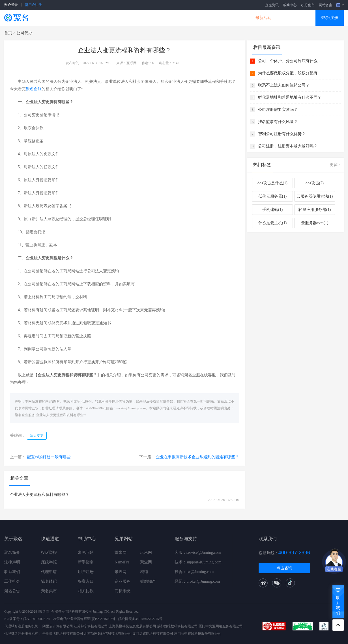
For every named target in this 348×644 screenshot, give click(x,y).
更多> (335, 165)
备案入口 (86, 581)
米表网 (121, 572)
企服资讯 (272, 5)
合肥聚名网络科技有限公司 (63, 634)
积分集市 (308, 5)
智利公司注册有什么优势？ (282, 134)
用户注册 (86, 572)
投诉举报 (49, 553)
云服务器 (99, 18)
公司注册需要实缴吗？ (278, 110)
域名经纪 (49, 581)
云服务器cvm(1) (315, 223)
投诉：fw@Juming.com (194, 572)
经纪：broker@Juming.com (197, 581)
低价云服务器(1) (272, 196)
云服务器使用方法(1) (315, 196)
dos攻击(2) (315, 183)
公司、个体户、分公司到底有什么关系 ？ (291, 61)
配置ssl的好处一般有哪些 (49, 457)
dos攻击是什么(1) (272, 183)
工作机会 (12, 581)
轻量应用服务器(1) (315, 210)
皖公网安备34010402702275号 (140, 619)
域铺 (144, 572)
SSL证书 (67, 18)
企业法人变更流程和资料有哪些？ (61, 415)
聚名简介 (12, 553)
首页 (8, 33)
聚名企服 (34, 89)
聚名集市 (49, 591)
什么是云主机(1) (272, 223)
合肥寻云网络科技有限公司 (72, 611)
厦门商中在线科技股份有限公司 (198, 634)
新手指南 (86, 562)
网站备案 (326, 5)
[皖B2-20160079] (103, 619)
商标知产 (165, 18)
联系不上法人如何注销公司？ (284, 85)
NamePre (122, 562)
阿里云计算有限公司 (58, 626)
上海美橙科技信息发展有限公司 (132, 626)
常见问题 (86, 553)
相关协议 (86, 591)
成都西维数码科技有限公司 (177, 626)
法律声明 (12, 562)
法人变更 (37, 436)
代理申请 (49, 572)
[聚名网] (44, 611)
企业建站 (132, 18)
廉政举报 (49, 562)
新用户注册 (33, 5)
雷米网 (121, 553)
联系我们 (12, 572)
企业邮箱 (198, 18)
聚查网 (146, 562)
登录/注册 (330, 18)
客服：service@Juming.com (198, 553)
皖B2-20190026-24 (36, 619)
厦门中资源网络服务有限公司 (221, 626)
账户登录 (11, 5)
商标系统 (123, 591)
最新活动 (263, 18)
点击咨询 (284, 568)
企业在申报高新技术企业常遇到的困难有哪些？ (197, 457)
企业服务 (123, 581)
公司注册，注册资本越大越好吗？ (288, 146)
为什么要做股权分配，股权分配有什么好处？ (291, 73)
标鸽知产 (148, 581)
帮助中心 (290, 5)
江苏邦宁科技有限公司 (91, 626)
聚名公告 (12, 591)
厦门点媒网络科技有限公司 (153, 634)
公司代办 (24, 33)
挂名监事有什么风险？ (278, 122)
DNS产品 (231, 18)
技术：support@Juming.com (198, 562)
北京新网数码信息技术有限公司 (108, 634)
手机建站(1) (272, 210)
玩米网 (146, 553)
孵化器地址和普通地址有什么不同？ (290, 97)
